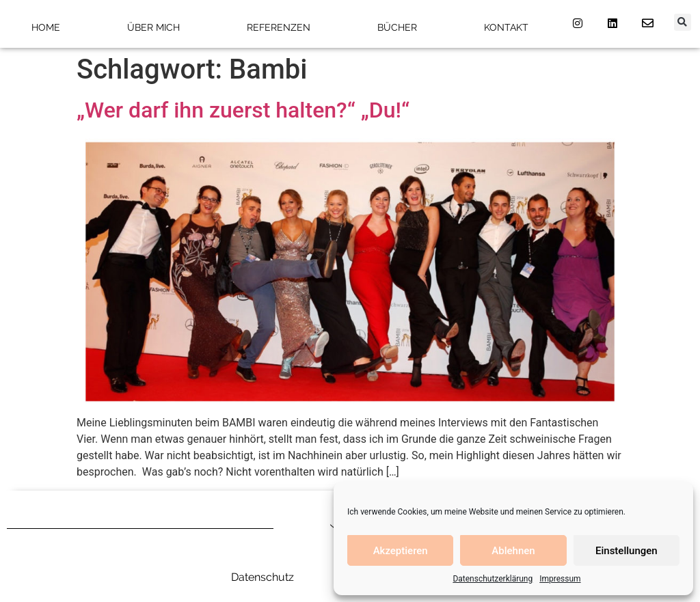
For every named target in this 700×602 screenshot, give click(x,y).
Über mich (153, 27)
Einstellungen (627, 551)
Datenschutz (262, 577)
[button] (683, 22)
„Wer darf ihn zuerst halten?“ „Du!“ (243, 110)
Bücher (397, 27)
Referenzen (279, 27)
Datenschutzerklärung (493, 579)
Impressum (560, 579)
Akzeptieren (401, 551)
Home (46, 27)
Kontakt (506, 27)
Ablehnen (513, 551)
